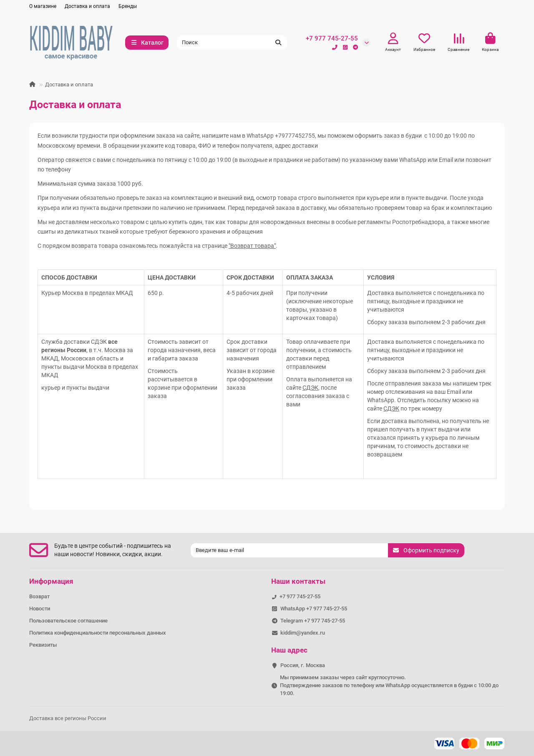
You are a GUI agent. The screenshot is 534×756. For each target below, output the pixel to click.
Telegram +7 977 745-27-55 (313, 621)
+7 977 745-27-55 (332, 38)
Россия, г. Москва (303, 665)
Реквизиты (43, 645)
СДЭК (310, 388)
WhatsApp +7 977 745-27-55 (314, 609)
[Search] (232, 43)
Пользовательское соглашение (68, 621)
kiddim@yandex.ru (303, 633)
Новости (40, 609)
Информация (51, 581)
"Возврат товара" (252, 246)
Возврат (39, 596)
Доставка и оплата (87, 6)
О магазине (43, 6)
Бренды (128, 6)
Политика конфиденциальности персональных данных (98, 633)
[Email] (290, 550)
